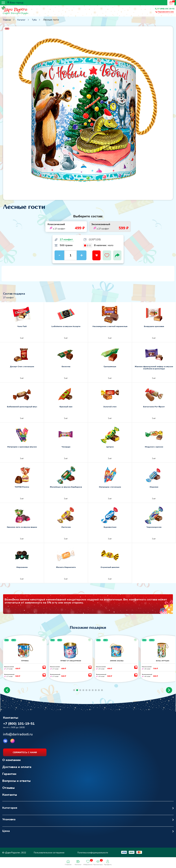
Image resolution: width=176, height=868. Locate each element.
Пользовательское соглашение (49, 855)
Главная (7, 20)
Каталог (21, 20)
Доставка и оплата (17, 770)
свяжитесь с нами (25, 755)
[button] (7, 693)
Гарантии (9, 777)
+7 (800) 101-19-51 (166, 9)
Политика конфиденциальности (93, 855)
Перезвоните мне (166, 12)
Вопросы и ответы (16, 783)
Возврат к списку (10, 711)
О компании (11, 763)
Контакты (10, 797)
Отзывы (8, 790)
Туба (34, 20)
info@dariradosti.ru (18, 737)
